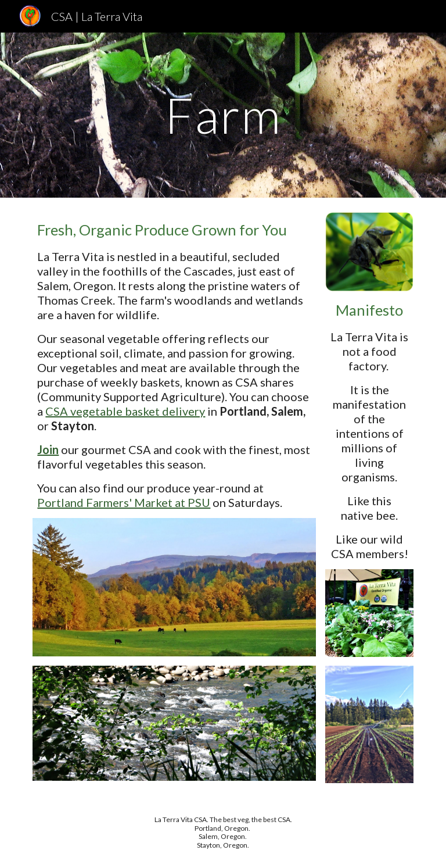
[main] (223, 115)
